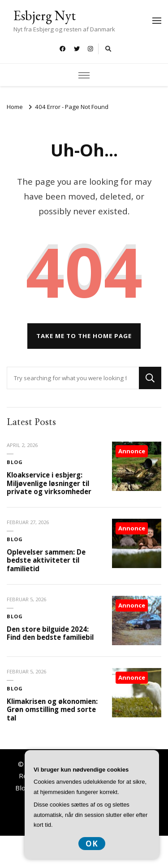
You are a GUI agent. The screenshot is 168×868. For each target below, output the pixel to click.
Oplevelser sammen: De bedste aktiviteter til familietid (46, 560)
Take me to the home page (84, 336)
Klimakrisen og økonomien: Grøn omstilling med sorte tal (52, 710)
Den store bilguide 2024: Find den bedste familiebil (50, 633)
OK (92, 844)
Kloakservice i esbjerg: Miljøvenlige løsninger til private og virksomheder (49, 483)
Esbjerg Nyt (45, 15)
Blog (15, 462)
